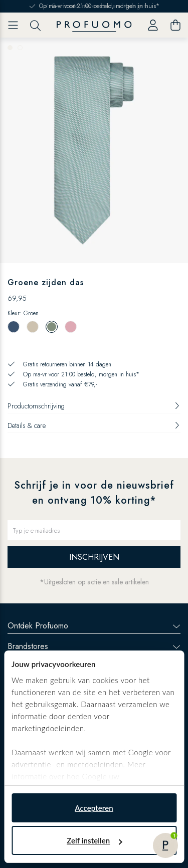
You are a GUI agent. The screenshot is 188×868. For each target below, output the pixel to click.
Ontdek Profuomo (94, 626)
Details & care (94, 425)
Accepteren (94, 808)
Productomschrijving (94, 406)
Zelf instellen (94, 840)
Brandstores (94, 646)
